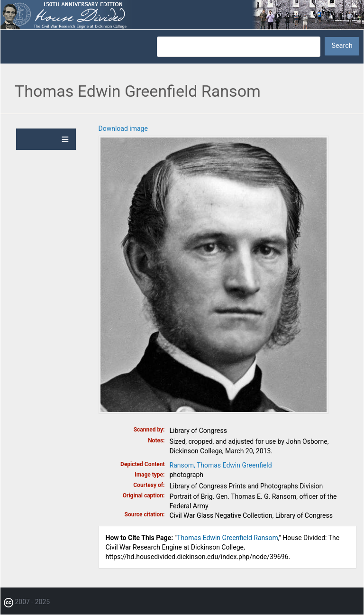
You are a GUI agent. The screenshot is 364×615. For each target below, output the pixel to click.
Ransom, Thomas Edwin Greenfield (221, 465)
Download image (123, 129)
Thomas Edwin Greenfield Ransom (227, 538)
